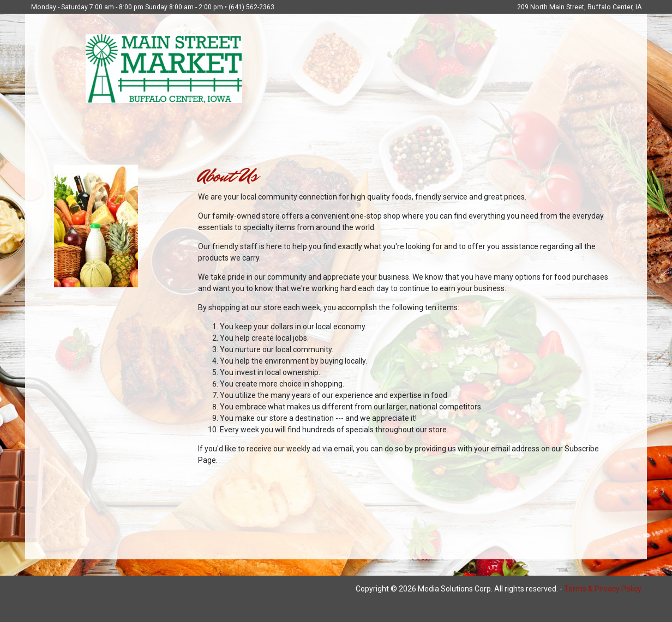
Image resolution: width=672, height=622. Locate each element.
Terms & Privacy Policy (603, 589)
